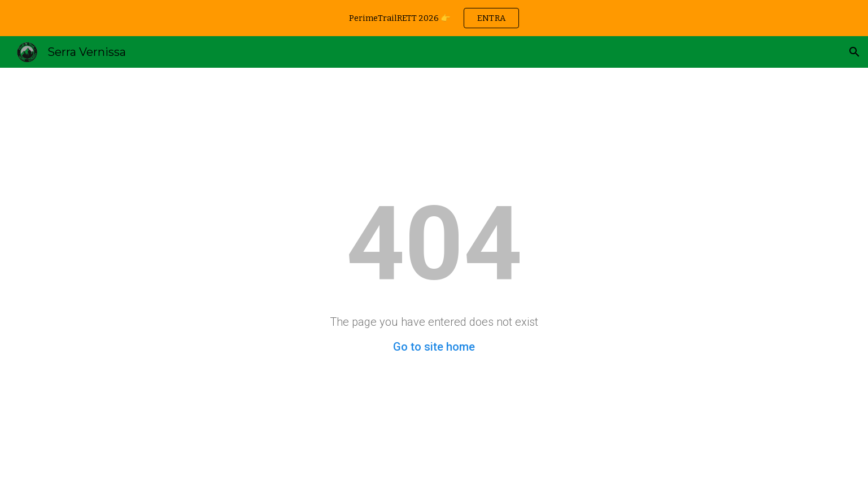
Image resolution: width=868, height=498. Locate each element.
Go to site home (434, 347)
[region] (434, 18)
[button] (854, 52)
